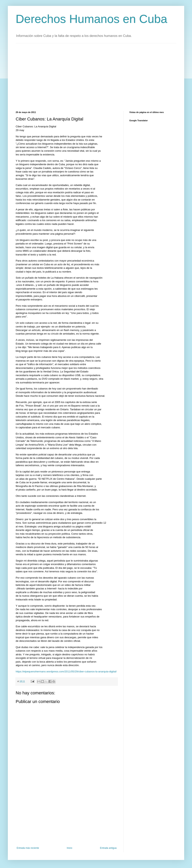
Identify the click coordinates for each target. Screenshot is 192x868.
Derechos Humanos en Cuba (91, 19)
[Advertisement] (67, 77)
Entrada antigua (108, 848)
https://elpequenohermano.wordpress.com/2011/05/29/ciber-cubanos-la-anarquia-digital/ (66, 672)
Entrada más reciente (28, 848)
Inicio (70, 848)
